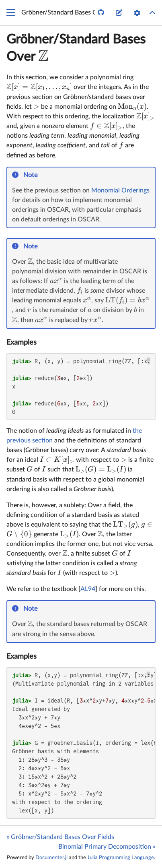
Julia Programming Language (121, 858)
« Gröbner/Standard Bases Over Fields (60, 837)
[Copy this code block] (148, 361)
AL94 (88, 589)
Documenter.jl (51, 858)
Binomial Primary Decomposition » (107, 847)
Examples (22, 343)
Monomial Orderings (120, 190)
